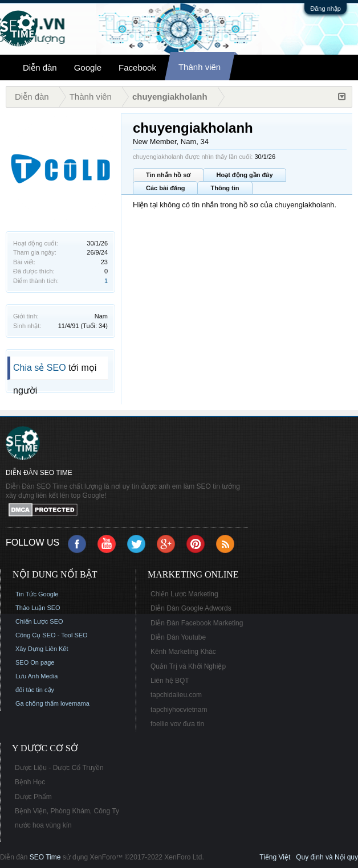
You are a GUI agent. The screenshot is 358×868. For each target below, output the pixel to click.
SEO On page (35, 662)
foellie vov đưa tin (177, 724)
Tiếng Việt (275, 857)
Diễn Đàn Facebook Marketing (197, 623)
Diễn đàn (40, 67)
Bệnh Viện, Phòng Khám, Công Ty (67, 811)
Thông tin (225, 188)
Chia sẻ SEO (40, 368)
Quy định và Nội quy (327, 857)
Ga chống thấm (37, 703)
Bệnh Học (30, 782)
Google (88, 67)
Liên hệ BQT (170, 681)
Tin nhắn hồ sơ (168, 175)
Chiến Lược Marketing (184, 594)
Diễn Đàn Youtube (178, 637)
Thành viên (200, 67)
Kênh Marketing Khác (183, 652)
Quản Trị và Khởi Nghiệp (188, 666)
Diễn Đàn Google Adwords (191, 608)
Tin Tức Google (37, 594)
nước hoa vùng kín (43, 825)
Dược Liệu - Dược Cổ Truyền (59, 768)
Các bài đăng (165, 188)
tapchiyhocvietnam (179, 710)
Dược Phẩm (33, 797)
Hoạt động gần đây (244, 175)
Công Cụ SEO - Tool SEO (52, 635)
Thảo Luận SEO (38, 608)
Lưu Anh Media (36, 676)
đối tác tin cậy (35, 690)
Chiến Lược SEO (39, 621)
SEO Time (45, 857)
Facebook (137, 67)
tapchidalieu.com (176, 695)
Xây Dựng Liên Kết (42, 649)
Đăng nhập (326, 9)
